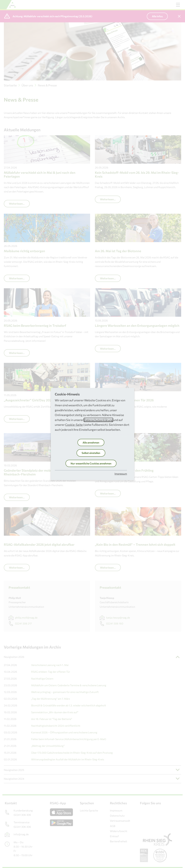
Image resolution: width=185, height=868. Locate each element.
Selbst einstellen (91, 453)
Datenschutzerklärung (98, 420)
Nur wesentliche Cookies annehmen (91, 463)
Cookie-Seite (74, 425)
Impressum (121, 474)
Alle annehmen (91, 442)
